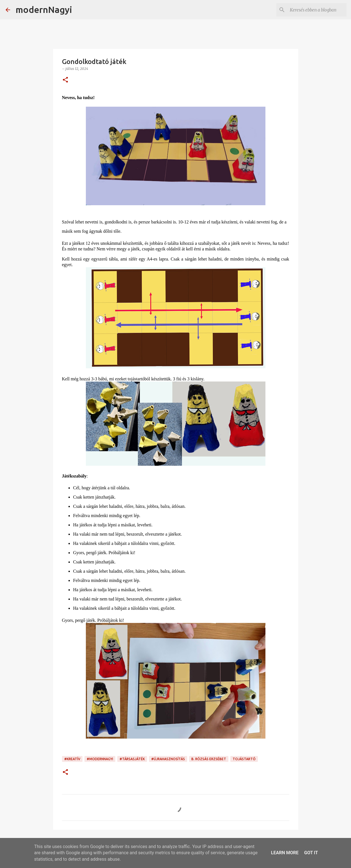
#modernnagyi (100, 759)
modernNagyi (44, 10)
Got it (311, 853)
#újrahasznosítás (168, 759)
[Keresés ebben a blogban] (317, 10)
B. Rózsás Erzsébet (209, 759)
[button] (65, 80)
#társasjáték (132, 759)
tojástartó (244, 759)
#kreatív (72, 759)
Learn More (285, 853)
